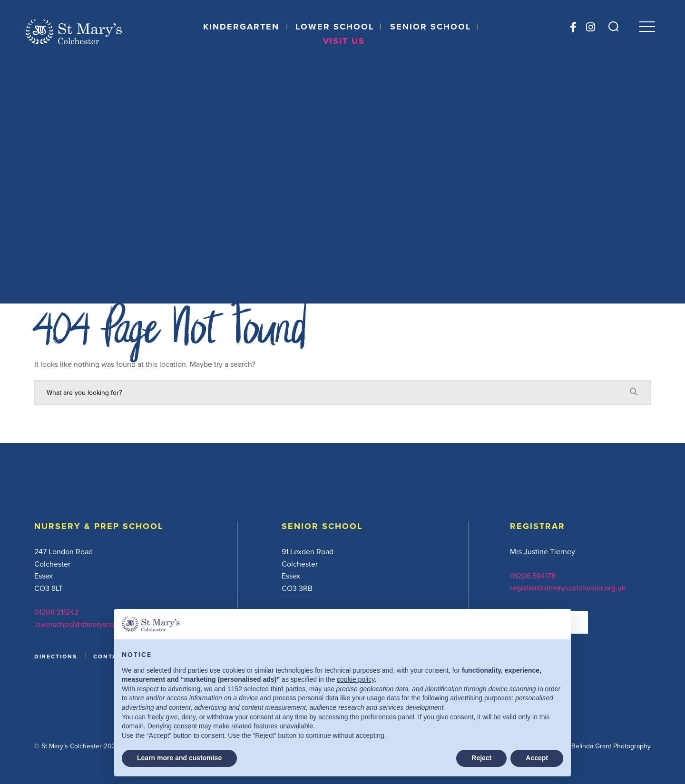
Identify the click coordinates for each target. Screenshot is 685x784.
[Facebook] (571, 28)
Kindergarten (241, 28)
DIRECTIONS (56, 656)
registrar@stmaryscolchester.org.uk (568, 588)
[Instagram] (589, 28)
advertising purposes (481, 698)
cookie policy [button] (356, 679)
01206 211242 (56, 612)
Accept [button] (537, 758)
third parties (288, 689)
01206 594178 (533, 576)
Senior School (430, 28)
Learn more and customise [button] (179, 758)
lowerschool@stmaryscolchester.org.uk (99, 624)
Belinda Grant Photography (611, 746)
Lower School (334, 28)
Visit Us (344, 42)
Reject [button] (481, 758)
